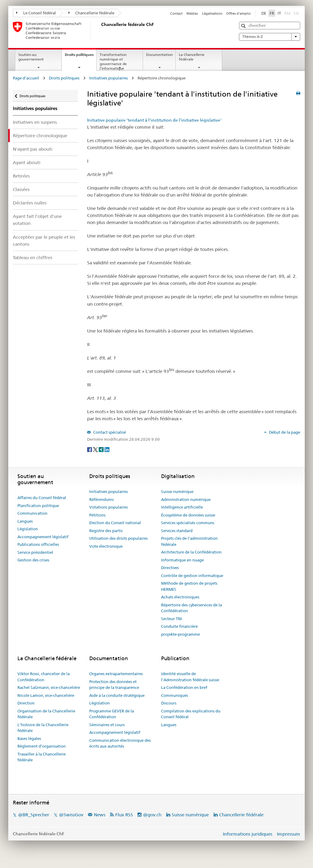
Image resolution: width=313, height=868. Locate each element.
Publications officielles (38, 544)
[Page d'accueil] (100, 30)
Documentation (159, 55)
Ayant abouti (27, 162)
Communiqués (175, 695)
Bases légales (29, 738)
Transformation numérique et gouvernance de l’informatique (113, 61)
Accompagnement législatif (43, 537)
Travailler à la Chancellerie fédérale (42, 757)
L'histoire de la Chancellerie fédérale (43, 728)
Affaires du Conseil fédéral (42, 498)
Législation (28, 529)
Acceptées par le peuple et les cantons (44, 241)
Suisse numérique (177, 491)
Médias (192, 13)
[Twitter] (96, 449)
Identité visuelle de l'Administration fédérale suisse (190, 677)
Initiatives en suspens (35, 122)
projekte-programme (180, 634)
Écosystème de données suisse (188, 515)
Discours (169, 703)
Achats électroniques (180, 597)
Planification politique (38, 506)
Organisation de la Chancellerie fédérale (46, 714)
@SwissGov (71, 815)
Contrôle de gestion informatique (192, 576)
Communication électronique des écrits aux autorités (120, 743)
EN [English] (296, 13)
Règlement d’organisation (42, 746)
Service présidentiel (35, 552)
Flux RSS (124, 815)
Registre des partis (106, 531)
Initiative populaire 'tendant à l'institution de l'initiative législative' (154, 120)
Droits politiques (81, 57)
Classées (21, 189)
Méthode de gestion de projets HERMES (189, 586)
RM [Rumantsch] (287, 13)
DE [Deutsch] (264, 13)
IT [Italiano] (279, 13)
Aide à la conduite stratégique (117, 695)
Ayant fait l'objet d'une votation (37, 220)
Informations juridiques (248, 834)
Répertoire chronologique (40, 136)
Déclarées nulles (30, 203)
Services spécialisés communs (188, 523)
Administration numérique (186, 499)
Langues (25, 521)
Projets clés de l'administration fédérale (189, 541)
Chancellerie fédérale (92, 13)
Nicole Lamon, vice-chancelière (46, 695)
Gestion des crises (33, 560)
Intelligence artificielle (182, 507)
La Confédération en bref (184, 687)
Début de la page (284, 432)
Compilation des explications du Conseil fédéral (191, 714)
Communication (32, 513)
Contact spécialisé (109, 432)
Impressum (289, 834)
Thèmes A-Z (270, 37)
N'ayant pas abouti (33, 149)
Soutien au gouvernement (31, 57)
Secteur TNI (172, 619)
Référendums (101, 499)
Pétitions (97, 515)
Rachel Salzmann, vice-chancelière (49, 687)
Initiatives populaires (109, 78)
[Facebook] (90, 449)
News (100, 815)
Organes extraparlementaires (116, 674)
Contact (176, 13)
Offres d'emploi (238, 13)
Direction (26, 703)
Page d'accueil (26, 78)
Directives (170, 568)
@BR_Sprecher (34, 815)
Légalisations (212, 13)
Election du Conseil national (115, 523)
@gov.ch (152, 815)
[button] (244, 26)
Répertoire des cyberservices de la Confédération (191, 608)
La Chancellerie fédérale (192, 57)
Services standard (177, 531)
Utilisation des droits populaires (118, 538)
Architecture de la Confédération (191, 552)
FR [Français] (272, 13)
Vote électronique (106, 546)
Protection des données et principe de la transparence (114, 685)
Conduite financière (179, 626)
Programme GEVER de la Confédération (112, 714)
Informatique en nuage (182, 560)
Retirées (21, 176)
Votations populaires (109, 507)
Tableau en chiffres (33, 257)
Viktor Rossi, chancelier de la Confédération (44, 677)
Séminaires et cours (107, 725)
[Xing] (102, 449)
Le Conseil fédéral (36, 13)
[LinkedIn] (107, 449)
